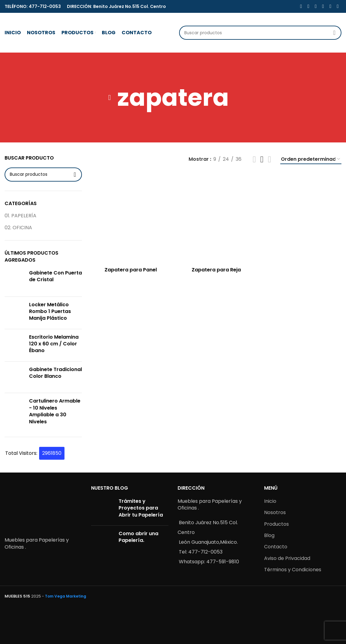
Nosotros (275, 512)
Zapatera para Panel (131, 270)
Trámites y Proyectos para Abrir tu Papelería (141, 508)
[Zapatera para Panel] (131, 219)
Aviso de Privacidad (287, 558)
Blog (269, 535)
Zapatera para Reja (216, 270)
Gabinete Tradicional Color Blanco (55, 373)
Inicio (270, 501)
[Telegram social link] (338, 6)
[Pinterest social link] (316, 6)
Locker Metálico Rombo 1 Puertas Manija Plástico (50, 312)
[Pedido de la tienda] (311, 159)
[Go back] (110, 98)
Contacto (276, 547)
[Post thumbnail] (103, 509)
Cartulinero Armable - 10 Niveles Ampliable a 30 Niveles (55, 411)
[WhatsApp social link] (330, 6)
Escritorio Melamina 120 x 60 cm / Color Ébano (54, 344)
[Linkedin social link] (323, 6)
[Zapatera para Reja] (216, 219)
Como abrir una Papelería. (138, 537)
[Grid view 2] (254, 159)
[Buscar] (260, 33)
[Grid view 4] (269, 159)
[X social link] (308, 6)
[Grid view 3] (262, 159)
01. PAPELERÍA (20, 216)
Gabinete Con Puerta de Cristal (55, 276)
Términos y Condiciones (293, 570)
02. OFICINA (18, 228)
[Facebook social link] (301, 6)
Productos (276, 524)
